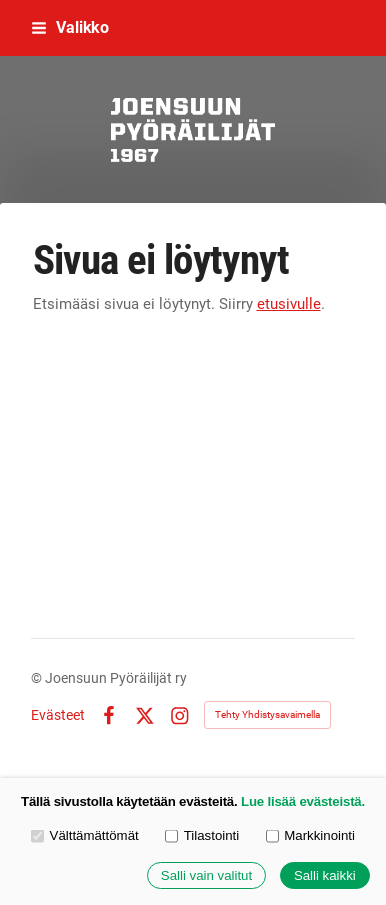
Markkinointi (310, 835)
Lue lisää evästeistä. (303, 801)
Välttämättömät (85, 835)
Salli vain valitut (206, 875)
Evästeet (58, 715)
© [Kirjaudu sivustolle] (38, 678)
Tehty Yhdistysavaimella (267, 714)
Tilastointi (202, 835)
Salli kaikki (325, 875)
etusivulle (289, 304)
